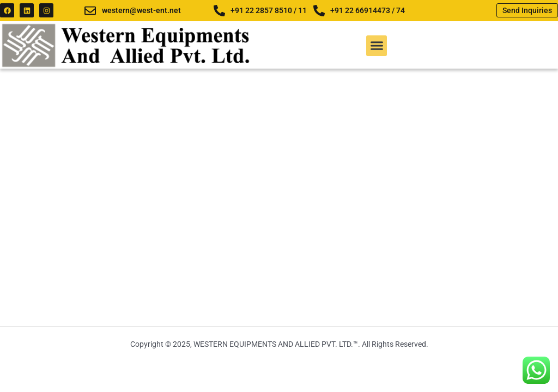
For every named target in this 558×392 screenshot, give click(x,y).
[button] (377, 46)
